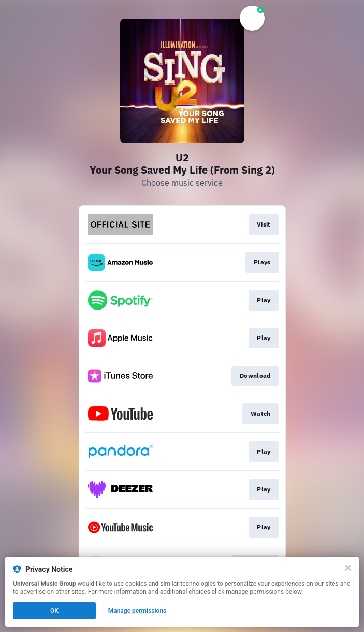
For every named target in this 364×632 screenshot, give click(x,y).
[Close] (348, 568)
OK (54, 611)
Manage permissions (137, 611)
